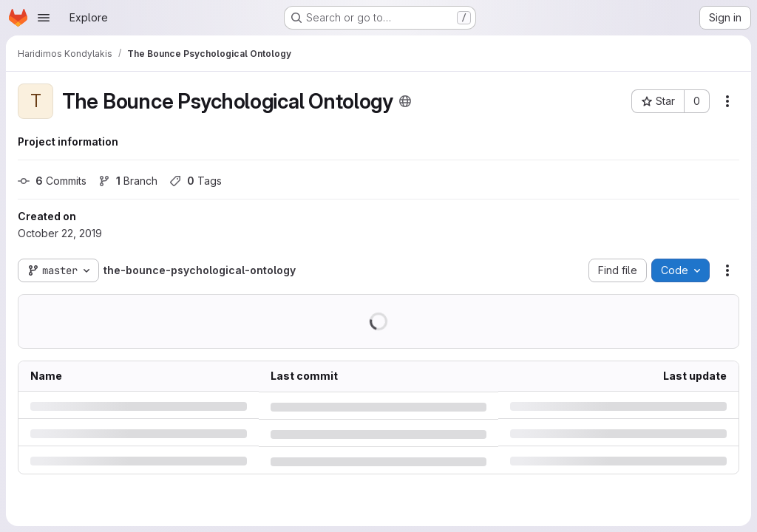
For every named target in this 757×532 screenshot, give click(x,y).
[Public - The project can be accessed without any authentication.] (405, 101)
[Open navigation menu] (44, 18)
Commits (52, 181)
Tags (196, 181)
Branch (128, 181)
